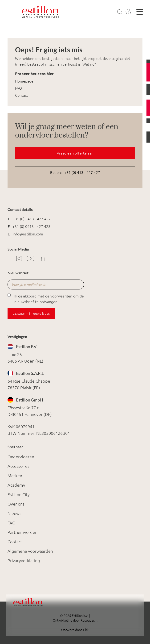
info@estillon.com (28, 234)
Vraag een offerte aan (75, 153)
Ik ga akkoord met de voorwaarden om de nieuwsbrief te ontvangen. (46, 299)
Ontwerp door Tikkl (75, 630)
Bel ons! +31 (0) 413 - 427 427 (75, 172)
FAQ (18, 88)
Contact (22, 95)
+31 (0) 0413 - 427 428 (31, 226)
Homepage (24, 81)
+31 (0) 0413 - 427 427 (32, 219)
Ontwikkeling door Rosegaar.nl (75, 620)
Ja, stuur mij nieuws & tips (31, 314)
